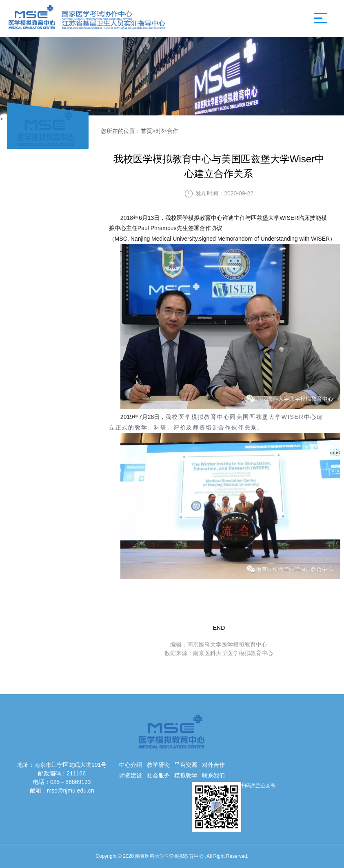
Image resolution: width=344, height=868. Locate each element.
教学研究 (158, 765)
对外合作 (213, 765)
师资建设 (131, 775)
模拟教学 (186, 775)
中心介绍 (131, 765)
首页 (146, 131)
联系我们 (213, 775)
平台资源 (186, 765)
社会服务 (158, 775)
